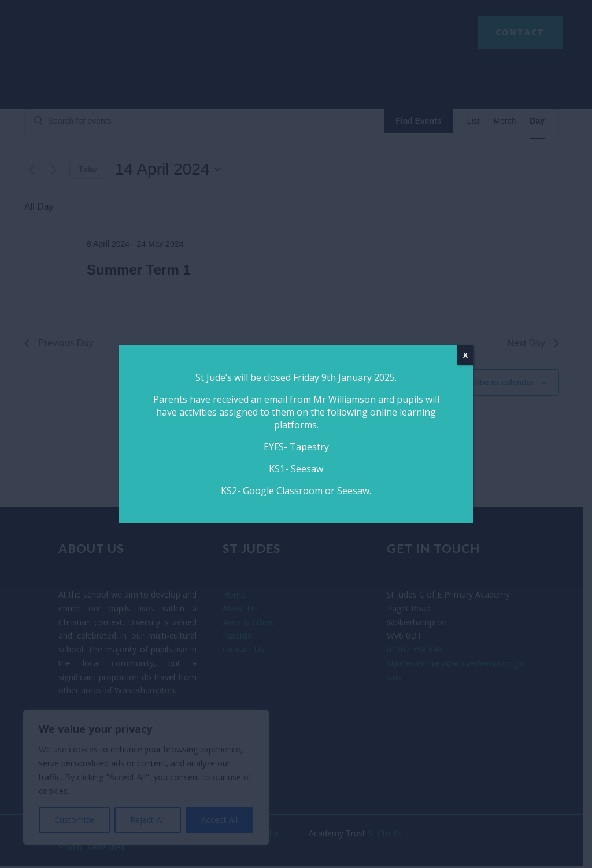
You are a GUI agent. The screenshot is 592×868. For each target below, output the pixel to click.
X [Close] (465, 355)
